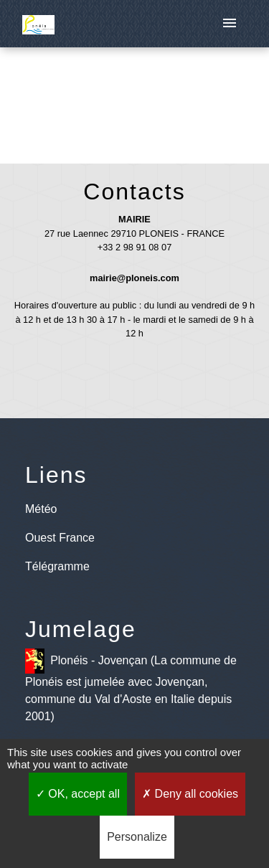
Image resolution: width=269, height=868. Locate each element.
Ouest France (60, 538)
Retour (134, 99)
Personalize (137, 837)
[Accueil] (38, 24)
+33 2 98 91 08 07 (135, 247)
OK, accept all (78, 794)
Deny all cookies (190, 794)
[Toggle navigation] (230, 24)
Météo (41, 509)
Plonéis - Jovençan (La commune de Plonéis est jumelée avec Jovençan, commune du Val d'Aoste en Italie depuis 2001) (131, 685)
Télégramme (57, 566)
